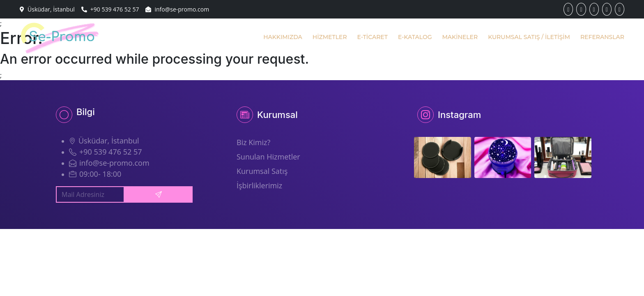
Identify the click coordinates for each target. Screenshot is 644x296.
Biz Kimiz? (253, 142)
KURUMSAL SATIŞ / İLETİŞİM (529, 37)
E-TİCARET (373, 37)
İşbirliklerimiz (259, 185)
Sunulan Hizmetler (268, 157)
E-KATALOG (415, 37)
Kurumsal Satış (262, 171)
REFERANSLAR (602, 37)
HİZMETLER (330, 37)
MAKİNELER (460, 37)
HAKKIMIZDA (283, 37)
